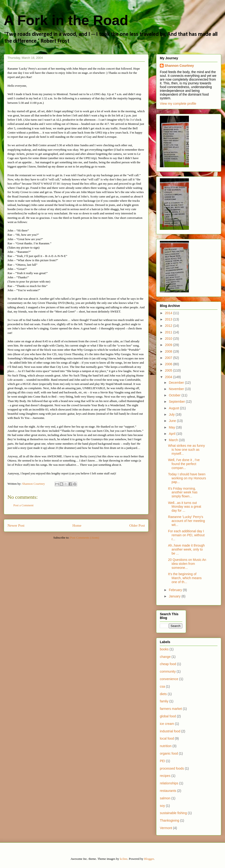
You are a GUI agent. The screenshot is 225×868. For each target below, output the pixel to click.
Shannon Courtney (179, 66)
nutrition (166, 746)
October (175, 395)
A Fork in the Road (66, 20)
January (175, 596)
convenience (169, 679)
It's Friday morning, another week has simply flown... (183, 492)
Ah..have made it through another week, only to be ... (186, 549)
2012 (169, 326)
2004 (169, 377)
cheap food (168, 664)
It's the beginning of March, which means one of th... (185, 578)
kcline (124, 859)
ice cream (167, 724)
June (173, 421)
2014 (169, 313)
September (177, 402)
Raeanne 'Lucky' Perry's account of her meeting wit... (186, 521)
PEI (163, 761)
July (172, 414)
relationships (169, 783)
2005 (169, 370)
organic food (169, 753)
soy (162, 806)
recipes (165, 776)
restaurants (168, 791)
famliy (164, 701)
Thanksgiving (170, 820)
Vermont (166, 828)
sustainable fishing (173, 813)
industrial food (170, 731)
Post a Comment (23, 505)
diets (163, 694)
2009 (169, 345)
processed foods (172, 768)
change (165, 657)
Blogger (149, 859)
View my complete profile (178, 104)
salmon (165, 798)
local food (167, 738)
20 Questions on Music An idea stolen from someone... (187, 564)
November (177, 389)
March (174, 440)
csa (162, 686)
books (164, 649)
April (172, 434)
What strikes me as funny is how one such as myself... (186, 450)
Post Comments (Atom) (85, 538)
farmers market (171, 709)
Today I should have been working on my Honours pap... (187, 478)
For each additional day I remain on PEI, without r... (186, 535)
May (172, 427)
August (174, 408)
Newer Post (16, 525)
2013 (169, 319)
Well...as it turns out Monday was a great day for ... (185, 507)
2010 (169, 339)
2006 (169, 364)
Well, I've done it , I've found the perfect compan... (184, 464)
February (176, 590)
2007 (169, 358)
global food (168, 716)
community (168, 671)
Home (77, 525)
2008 (169, 351)
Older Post (137, 525)
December (177, 383)
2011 (169, 332)
